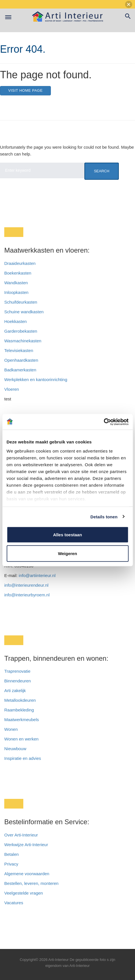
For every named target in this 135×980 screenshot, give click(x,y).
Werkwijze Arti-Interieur (26, 845)
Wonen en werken (21, 739)
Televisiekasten (19, 350)
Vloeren (12, 389)
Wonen (11, 729)
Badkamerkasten (20, 370)
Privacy (11, 864)
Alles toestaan (68, 535)
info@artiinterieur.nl (37, 575)
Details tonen (104, 516)
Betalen (12, 854)
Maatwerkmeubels (22, 720)
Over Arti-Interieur (21, 835)
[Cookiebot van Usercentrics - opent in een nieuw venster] (104, 422)
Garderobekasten (21, 331)
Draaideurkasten (20, 263)
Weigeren (67, 553)
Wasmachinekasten (23, 341)
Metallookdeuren (20, 700)
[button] (129, 4)
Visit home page (25, 90)
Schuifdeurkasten (21, 302)
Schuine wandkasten (24, 312)
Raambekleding (19, 710)
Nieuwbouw (15, 749)
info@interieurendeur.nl (26, 585)
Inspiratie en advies (23, 758)
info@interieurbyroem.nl (27, 595)
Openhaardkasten (21, 360)
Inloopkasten (16, 292)
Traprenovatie (17, 671)
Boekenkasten (18, 273)
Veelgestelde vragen (24, 893)
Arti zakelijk (15, 690)
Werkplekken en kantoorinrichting (36, 379)
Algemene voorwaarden (27, 874)
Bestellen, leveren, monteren (31, 883)
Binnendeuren (17, 681)
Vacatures (14, 903)
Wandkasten (16, 283)
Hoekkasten (15, 321)
